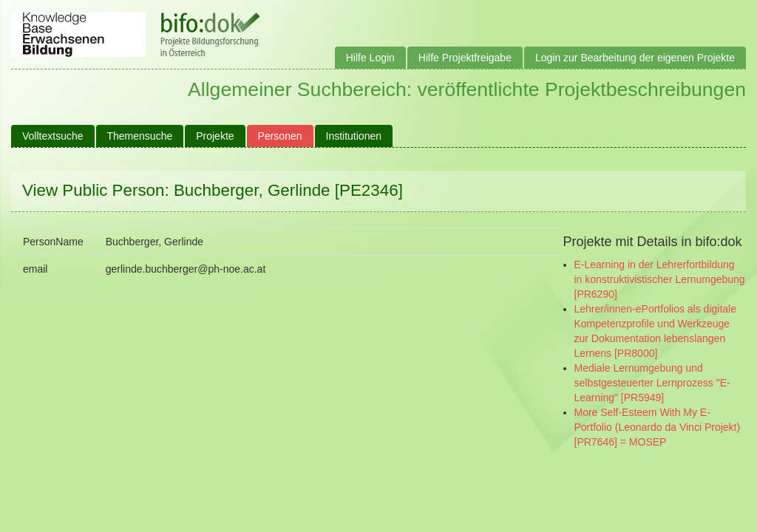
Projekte (215, 136)
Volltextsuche (53, 136)
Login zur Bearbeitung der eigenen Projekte (635, 58)
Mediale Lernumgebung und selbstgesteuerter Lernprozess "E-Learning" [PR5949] (652, 383)
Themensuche (140, 136)
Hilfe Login (370, 58)
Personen (280, 136)
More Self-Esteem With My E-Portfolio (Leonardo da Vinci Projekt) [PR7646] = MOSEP (658, 427)
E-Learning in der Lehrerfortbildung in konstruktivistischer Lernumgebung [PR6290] (660, 279)
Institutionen (354, 136)
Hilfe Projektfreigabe (465, 58)
